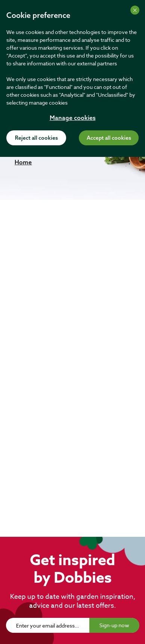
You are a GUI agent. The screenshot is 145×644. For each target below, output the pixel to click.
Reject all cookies (36, 138)
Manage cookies (73, 118)
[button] (23, 162)
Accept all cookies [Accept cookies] (109, 138)
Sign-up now (114, 625)
